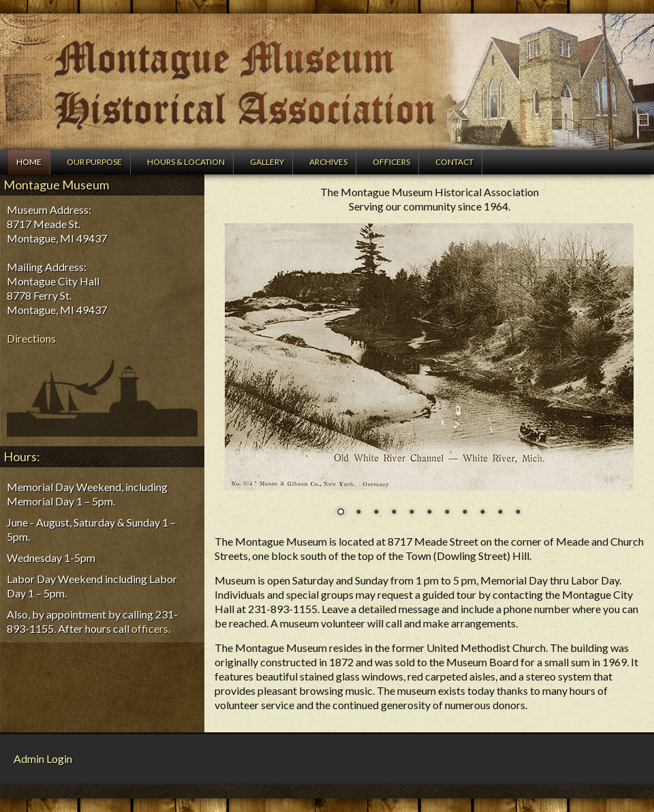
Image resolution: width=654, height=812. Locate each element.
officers (150, 628)
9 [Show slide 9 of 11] (482, 513)
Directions (31, 338)
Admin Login (43, 759)
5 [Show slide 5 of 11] (411, 513)
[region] (429, 379)
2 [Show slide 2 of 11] (358, 513)
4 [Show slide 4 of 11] (394, 513)
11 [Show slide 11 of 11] (518, 513)
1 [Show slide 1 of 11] (341, 513)
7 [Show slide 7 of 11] (447, 513)
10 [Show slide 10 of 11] (500, 513)
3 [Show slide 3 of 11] (376, 513)
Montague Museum (327, 82)
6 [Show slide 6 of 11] (429, 513)
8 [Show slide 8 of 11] (465, 513)
